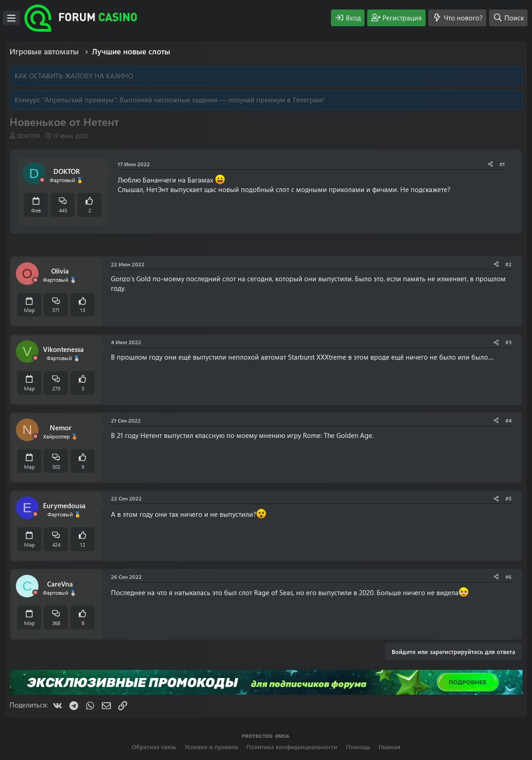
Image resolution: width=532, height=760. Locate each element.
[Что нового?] (457, 18)
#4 (508, 420)
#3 (508, 342)
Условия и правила (211, 747)
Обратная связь (154, 747)
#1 (502, 164)
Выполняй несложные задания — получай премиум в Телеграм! (222, 100)
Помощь (358, 747)
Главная (389, 747)
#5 (508, 498)
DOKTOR (29, 136)
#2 (508, 264)
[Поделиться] (490, 164)
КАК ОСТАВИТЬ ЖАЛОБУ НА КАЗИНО (74, 76)
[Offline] (42, 180)
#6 (508, 577)
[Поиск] (508, 18)
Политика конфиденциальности (292, 747)
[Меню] (11, 18)
